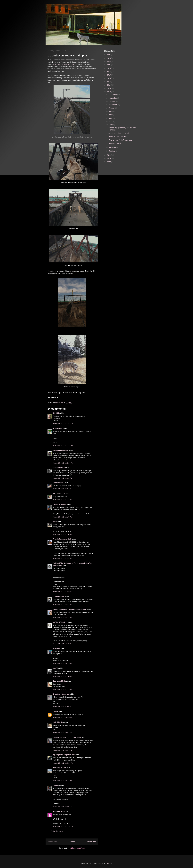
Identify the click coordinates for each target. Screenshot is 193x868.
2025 (109, 55)
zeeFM (56, 668)
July (111, 111)
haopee (56, 785)
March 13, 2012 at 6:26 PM (63, 663)
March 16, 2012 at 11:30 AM (63, 826)
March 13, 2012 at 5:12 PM (63, 617)
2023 (109, 61)
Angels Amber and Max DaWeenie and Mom (70, 609)
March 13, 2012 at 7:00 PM (63, 676)
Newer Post (52, 842)
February (113, 147)
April (111, 122)
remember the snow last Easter (64, 64)
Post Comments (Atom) (77, 848)
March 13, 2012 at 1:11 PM (63, 489)
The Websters (58, 428)
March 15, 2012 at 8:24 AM (63, 780)
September (113, 105)
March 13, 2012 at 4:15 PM (63, 605)
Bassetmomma (59, 483)
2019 (109, 68)
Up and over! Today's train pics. (120, 140)
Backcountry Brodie (61, 450)
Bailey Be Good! (59, 811)
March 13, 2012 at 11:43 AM (63, 424)
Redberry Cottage (60, 504)
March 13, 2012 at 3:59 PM (63, 592)
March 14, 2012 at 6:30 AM (63, 718)
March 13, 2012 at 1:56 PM (63, 517)
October (112, 101)
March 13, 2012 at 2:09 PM (63, 534)
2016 (109, 78)
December (113, 95)
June (111, 115)
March (111, 125)
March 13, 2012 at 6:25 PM (63, 644)
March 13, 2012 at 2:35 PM (63, 559)
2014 (109, 85)
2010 (109, 158)
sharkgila (57, 648)
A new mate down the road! (119, 133)
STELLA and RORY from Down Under (67, 737)
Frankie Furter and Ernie (62, 539)
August (112, 108)
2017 (109, 75)
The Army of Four (60, 768)
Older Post (92, 842)
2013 (109, 88)
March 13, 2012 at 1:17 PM (63, 499)
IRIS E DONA (58, 722)
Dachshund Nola (59, 681)
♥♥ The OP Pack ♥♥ (60, 622)
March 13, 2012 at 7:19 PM (63, 689)
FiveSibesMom (59, 596)
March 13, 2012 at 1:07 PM (63, 478)
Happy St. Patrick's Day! (118, 137)
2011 (109, 155)
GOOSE (56, 413)
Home (72, 842)
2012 (109, 92)
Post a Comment (57, 831)
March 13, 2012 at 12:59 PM (63, 463)
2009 (109, 162)
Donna (56, 711)
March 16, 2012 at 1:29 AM (63, 807)
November (113, 98)
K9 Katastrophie (59, 493)
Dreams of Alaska (115, 143)
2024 (109, 58)
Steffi (55, 522)
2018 (109, 72)
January (112, 151)
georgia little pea (59, 468)
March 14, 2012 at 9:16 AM (63, 733)
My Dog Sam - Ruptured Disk (64, 755)
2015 (109, 82)
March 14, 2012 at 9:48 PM (63, 750)
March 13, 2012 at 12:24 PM (63, 445)
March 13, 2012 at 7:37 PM (63, 707)
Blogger (109, 863)
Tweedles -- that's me (61, 694)
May (111, 118)
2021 (109, 65)
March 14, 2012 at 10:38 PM (63, 763)
